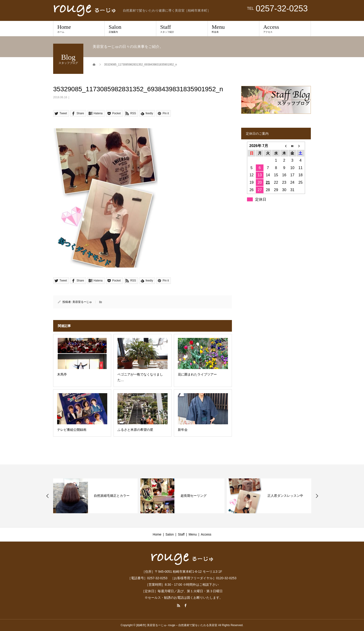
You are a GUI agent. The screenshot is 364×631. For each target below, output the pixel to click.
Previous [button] (48, 496)
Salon (130, 29)
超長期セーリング (194, 496)
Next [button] (317, 496)
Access (285, 29)
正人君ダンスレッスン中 (285, 496)
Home (79, 29)
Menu (233, 29)
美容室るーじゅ (82, 302)
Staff (182, 29)
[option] (95, 496)
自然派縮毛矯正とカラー (112, 496)
